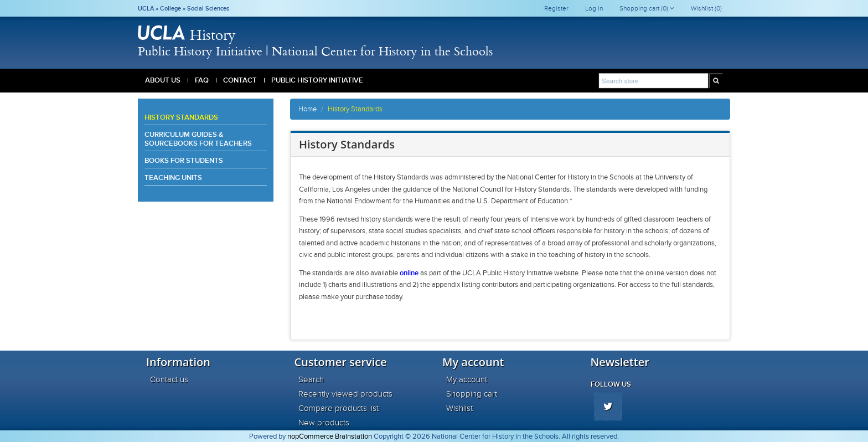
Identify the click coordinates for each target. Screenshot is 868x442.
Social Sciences (208, 8)
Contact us (169, 379)
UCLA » (149, 8)
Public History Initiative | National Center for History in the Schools (315, 51)
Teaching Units (173, 178)
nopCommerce (310, 436)
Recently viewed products (345, 394)
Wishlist (459, 408)
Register (556, 8)
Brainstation (354, 436)
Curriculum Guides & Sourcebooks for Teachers (198, 139)
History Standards (181, 117)
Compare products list (339, 408)
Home (308, 109)
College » (174, 8)
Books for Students (184, 160)
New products (324, 423)
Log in (594, 8)
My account (467, 379)
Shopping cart (472, 394)
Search (311, 379)
